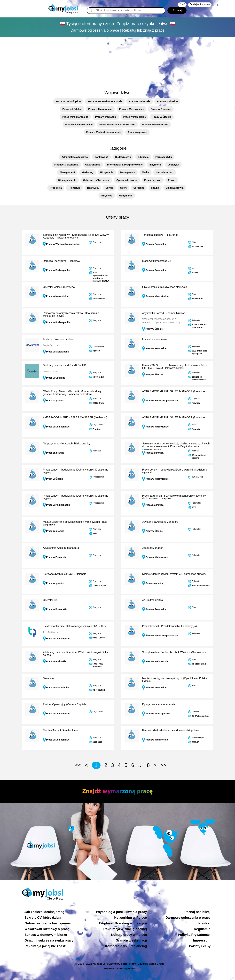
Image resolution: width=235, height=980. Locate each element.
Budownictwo (123, 157)
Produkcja (56, 188)
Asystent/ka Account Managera (160, 522)
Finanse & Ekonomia (66, 165)
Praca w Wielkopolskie (155, 124)
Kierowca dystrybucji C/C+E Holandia (65, 574)
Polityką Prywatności (126, 969)
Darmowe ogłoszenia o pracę (188, 918)
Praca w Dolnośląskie (68, 101)
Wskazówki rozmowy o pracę (47, 929)
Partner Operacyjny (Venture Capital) (64, 704)
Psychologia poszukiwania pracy (121, 912)
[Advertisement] (117, 62)
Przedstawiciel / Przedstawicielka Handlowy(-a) (169, 626)
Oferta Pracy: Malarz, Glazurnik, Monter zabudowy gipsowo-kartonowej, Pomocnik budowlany (72, 393)
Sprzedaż (139, 188)
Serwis (109, 188)
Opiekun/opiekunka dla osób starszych (164, 287)
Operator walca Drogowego (59, 287)
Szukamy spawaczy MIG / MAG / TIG (65, 365)
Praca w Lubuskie (167, 101)
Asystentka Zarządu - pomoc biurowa (164, 313)
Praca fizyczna (153, 180)
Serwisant (49, 678)
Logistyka (173, 165)
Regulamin (202, 929)
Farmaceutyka (164, 157)
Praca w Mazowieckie (132, 109)
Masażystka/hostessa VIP (157, 261)
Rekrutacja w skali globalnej (125, 929)
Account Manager (152, 548)
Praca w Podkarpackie (75, 117)
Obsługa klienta (67, 180)
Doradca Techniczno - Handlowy (62, 261)
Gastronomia (93, 165)
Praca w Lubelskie (140, 101)
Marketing (88, 172)
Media (145, 172)
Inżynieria (155, 165)
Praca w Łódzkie (72, 109)
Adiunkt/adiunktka (152, 600)
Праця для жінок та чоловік (159, 704)
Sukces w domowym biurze (46, 935)
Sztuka (155, 188)
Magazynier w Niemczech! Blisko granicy (67, 444)
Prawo (172, 180)
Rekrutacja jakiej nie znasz (45, 946)
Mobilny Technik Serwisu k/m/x (61, 730)
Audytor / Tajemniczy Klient (59, 339)
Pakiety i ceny (200, 946)
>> (163, 765)
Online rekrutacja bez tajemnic (48, 923)
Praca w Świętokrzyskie (79, 124)
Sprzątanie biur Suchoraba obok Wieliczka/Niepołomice (174, 652)
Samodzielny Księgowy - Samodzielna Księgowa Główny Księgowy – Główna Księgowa (76, 236)
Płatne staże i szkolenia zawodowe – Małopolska (170, 730)
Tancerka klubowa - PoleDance (160, 235)
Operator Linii (51, 600)
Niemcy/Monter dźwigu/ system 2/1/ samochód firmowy (174, 574)
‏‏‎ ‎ (182, 5)
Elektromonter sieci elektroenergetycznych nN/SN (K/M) (75, 626)
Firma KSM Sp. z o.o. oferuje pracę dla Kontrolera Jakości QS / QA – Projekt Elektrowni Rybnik (176, 367)
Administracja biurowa (75, 157)
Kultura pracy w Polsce (129, 935)
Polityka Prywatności (194, 935)
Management (67, 172)
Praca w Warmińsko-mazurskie (117, 124)
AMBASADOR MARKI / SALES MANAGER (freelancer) (174, 391)
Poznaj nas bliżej (197, 912)
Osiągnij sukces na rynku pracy (49, 940)
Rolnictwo (74, 188)
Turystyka (107, 196)
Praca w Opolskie (161, 109)
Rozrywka (93, 188)
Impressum (202, 940)
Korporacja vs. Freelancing (126, 946)
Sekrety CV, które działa (43, 918)
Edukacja (143, 157)
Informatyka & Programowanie (125, 165)
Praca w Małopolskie (100, 109)
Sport (123, 188)
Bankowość (101, 157)
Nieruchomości (165, 172)
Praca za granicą (137, 132)
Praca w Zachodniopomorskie (104, 132)
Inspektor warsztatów (154, 339)
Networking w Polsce (131, 918)
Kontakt (204, 923)
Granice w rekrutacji (131, 940)
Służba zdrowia (175, 188)
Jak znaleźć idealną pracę (44, 912)
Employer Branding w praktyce (123, 923)
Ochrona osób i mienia (96, 180)
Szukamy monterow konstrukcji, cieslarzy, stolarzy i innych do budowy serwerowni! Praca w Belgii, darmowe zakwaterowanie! (176, 446)
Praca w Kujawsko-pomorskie (105, 101)
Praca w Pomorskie (135, 117)
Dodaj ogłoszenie (200, 4)
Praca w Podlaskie (106, 117)
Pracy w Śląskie (162, 117)
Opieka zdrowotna (127, 180)
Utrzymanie (107, 172)
